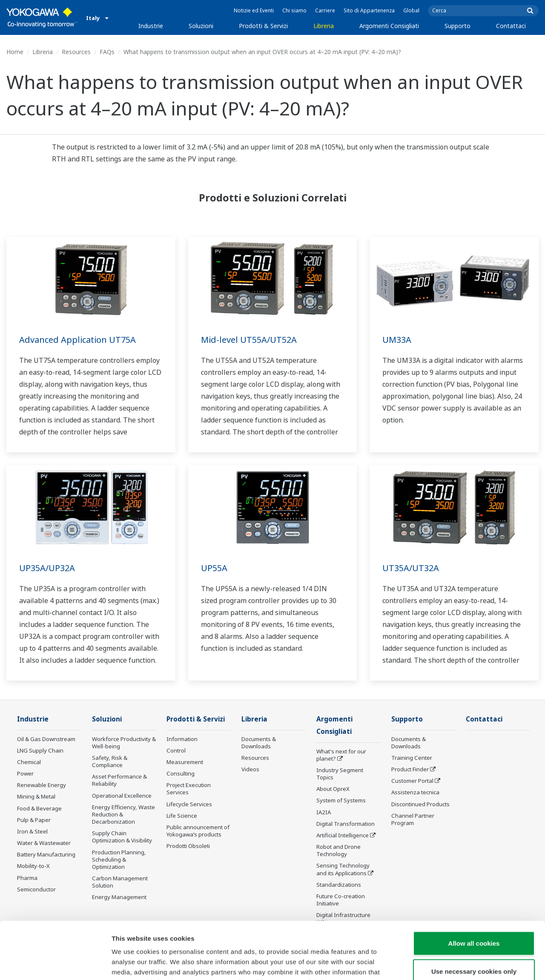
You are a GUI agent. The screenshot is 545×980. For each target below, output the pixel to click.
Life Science (182, 816)
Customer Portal (412, 781)
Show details (447, 963)
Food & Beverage (39, 808)
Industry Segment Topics (340, 774)
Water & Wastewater (44, 843)
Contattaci (511, 26)
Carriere (325, 10)
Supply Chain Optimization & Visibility (122, 837)
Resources (76, 52)
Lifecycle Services (189, 804)
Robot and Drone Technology (338, 850)
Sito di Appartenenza (369, 10)
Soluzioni (201, 26)
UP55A (214, 568)
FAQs (107, 52)
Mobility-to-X (33, 866)
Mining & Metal (36, 796)
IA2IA (324, 812)
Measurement (185, 762)
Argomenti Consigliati (389, 26)
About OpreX (333, 789)
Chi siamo (294, 10)
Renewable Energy (42, 785)
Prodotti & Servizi (263, 26)
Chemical (29, 762)
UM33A (397, 340)
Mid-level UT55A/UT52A (249, 340)
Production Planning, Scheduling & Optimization (119, 859)
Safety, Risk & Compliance (110, 761)
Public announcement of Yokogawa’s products (198, 831)
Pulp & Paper (34, 820)
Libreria (324, 26)
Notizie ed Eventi (254, 10)
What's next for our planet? (341, 755)
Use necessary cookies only (474, 918)
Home (15, 52)
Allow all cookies (474, 889)
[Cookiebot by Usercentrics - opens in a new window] (55, 963)
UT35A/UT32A (411, 568)
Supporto (458, 26)
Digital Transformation (346, 824)
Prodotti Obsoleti (188, 846)
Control (176, 750)
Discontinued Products (420, 804)
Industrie (151, 26)
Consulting (181, 773)
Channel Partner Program (413, 819)
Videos (250, 769)
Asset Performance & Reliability (119, 780)
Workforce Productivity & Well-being (124, 743)
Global (411, 10)
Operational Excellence (122, 796)
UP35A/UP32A (47, 568)
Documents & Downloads (259, 743)
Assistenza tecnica (415, 792)
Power (25, 773)
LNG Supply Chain (40, 750)
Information (182, 739)
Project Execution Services (189, 789)
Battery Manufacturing (46, 854)
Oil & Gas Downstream (46, 739)
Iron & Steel (32, 831)
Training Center (412, 758)
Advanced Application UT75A (77, 340)
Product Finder (410, 769)
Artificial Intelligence (343, 835)
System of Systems (341, 800)
